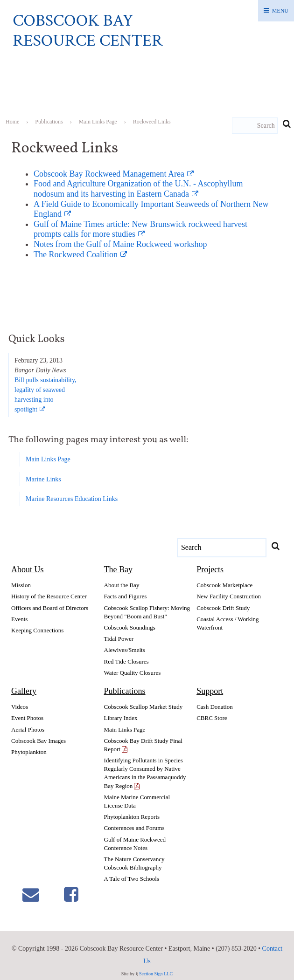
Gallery (24, 691)
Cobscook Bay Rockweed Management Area (109, 174)
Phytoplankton (29, 752)
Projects (210, 569)
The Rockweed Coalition (76, 254)
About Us (28, 569)
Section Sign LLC (156, 974)
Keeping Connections (37, 630)
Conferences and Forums (134, 828)
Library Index (121, 718)
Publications (125, 691)
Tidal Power (119, 639)
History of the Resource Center (49, 596)
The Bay (118, 569)
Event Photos (27, 718)
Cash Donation (215, 707)
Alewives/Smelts (125, 650)
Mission (21, 585)
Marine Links (43, 479)
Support (210, 691)
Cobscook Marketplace (224, 585)
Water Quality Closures (133, 673)
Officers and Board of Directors (50, 608)
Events (19, 619)
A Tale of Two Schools (132, 879)
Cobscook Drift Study (223, 608)
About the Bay (122, 585)
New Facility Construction (229, 596)
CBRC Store (212, 718)
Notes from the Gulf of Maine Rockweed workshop (120, 244)
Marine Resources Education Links (72, 499)
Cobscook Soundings (130, 627)
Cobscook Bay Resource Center (87, 31)
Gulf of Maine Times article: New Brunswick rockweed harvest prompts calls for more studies (140, 229)
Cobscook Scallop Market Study (143, 707)
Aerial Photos (28, 730)
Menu (280, 11)
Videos (20, 707)
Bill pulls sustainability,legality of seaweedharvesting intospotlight (45, 395)
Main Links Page (48, 459)
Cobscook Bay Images (38, 741)
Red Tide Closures (126, 661)
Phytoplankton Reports (132, 817)
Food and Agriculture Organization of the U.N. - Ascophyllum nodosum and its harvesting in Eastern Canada (138, 189)
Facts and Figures (126, 596)
